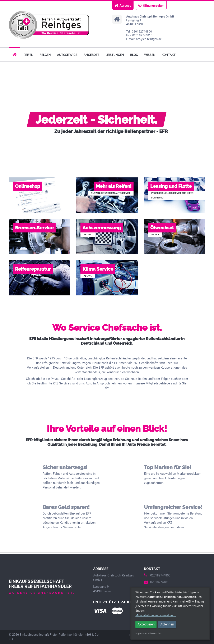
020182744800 (157, 575)
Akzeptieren (146, 624)
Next (209, 114)
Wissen (150, 55)
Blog (134, 55)
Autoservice (67, 55)
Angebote (91, 55)
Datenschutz (156, 633)
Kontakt (169, 55)
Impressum (141, 633)
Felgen (45, 55)
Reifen (28, 55)
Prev (5, 114)
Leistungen (115, 55)
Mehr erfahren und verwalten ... (156, 615)
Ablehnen (167, 624)
